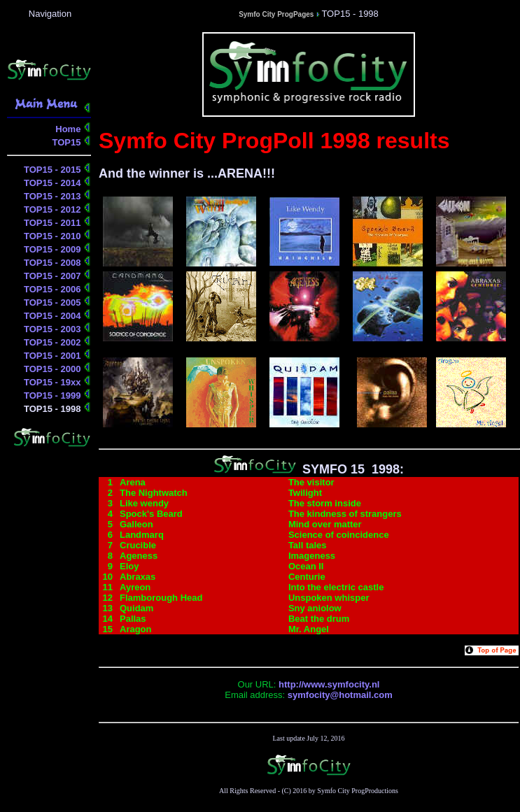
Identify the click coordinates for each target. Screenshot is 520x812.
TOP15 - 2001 (54, 356)
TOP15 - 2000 (54, 369)
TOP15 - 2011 (54, 223)
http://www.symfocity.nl (329, 684)
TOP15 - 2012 (54, 209)
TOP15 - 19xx (54, 382)
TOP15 (68, 142)
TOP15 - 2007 (54, 276)
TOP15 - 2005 (54, 302)
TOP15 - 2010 (54, 236)
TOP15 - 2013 (54, 196)
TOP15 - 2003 (54, 329)
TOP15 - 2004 (54, 316)
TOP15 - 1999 (54, 396)
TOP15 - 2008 (54, 263)
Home (69, 129)
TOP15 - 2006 (54, 289)
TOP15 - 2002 (54, 342)
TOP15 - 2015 (54, 170)
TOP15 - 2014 (54, 183)
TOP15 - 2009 (54, 249)
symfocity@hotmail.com (340, 695)
